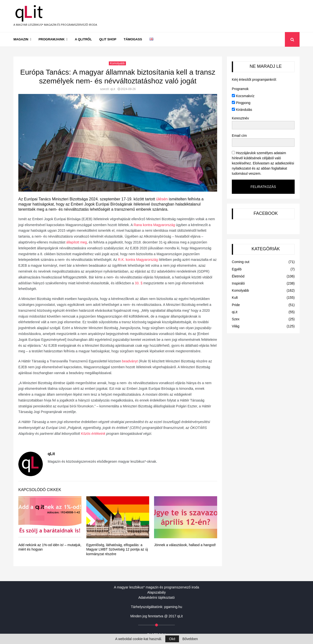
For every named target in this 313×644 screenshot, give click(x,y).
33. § (139, 283)
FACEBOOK (266, 213)
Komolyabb (117, 63)
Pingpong (241, 103)
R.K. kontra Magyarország (138, 260)
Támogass (133, 39)
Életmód (238, 276)
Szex (236, 319)
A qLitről (83, 39)
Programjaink (51, 39)
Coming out (241, 262)
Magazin (21, 39)
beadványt (130, 361)
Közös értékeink (93, 434)
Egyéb (237, 269)
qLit (113, 89)
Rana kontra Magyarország (154, 225)
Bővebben (190, 639)
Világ (236, 326)
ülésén (162, 199)
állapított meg (77, 242)
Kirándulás (242, 110)
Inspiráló (238, 283)
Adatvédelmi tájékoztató (157, 598)
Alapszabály (156, 592)
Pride (236, 305)
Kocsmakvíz (243, 96)
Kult (235, 298)
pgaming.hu (173, 607)
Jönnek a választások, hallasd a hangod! (185, 545)
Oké (172, 639)
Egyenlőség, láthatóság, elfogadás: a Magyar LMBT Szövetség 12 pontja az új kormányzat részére (117, 549)
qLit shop (108, 39)
